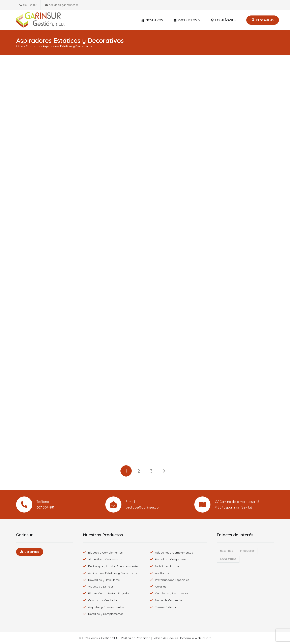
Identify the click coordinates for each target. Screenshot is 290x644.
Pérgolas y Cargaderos (171, 559)
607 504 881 (45, 507)
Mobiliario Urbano (167, 566)
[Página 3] (151, 471)
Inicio (20, 46)
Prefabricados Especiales (172, 580)
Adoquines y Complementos (174, 553)
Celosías (161, 587)
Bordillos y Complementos (106, 614)
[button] (199, 20)
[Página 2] (139, 471)
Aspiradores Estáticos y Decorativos (112, 573)
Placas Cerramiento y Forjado (108, 593)
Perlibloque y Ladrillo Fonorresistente (113, 566)
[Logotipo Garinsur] (40, 20)
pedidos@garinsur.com (144, 507)
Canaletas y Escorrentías (172, 593)
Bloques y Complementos (105, 553)
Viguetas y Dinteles (101, 587)
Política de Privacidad (136, 638)
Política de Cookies (165, 638)
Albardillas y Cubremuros (105, 559)
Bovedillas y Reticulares (104, 580)
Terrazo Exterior (166, 607)
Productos (33, 46)
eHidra (207, 638)
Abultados (162, 573)
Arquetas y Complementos (106, 607)
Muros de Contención (169, 600)
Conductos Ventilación (103, 600)
